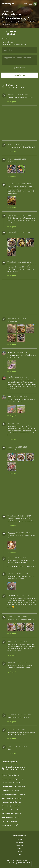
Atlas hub (19, 845)
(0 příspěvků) (11, 783)
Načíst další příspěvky (11, 762)
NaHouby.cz (8, 4)
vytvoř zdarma (21, 44)
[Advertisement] (19, 123)
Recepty (19, 848)
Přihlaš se (5, 44)
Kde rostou (19, 842)
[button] (30, 4)
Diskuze (19, 851)
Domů (20, 839)
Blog (20, 854)
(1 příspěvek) (11, 775)
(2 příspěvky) (12, 779)
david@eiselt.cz (25, 863)
